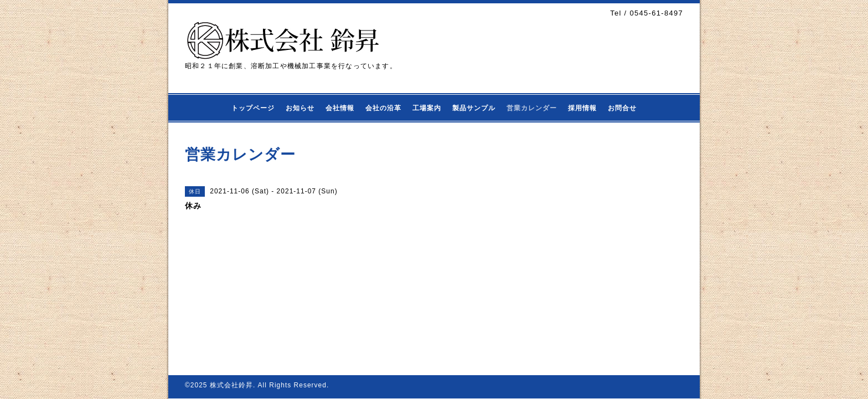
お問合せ (622, 108)
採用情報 (582, 108)
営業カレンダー (532, 108)
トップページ (253, 108)
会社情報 (340, 108)
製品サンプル (474, 108)
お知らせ (300, 108)
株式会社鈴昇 (231, 385)
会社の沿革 (383, 108)
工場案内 (427, 108)
